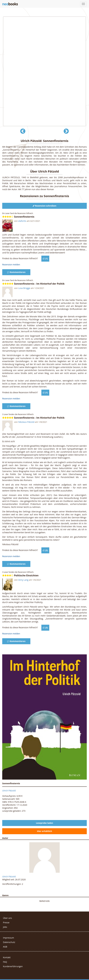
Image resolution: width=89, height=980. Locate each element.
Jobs (5, 927)
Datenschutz (9, 942)
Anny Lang (23, 580)
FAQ (5, 962)
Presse (6, 922)
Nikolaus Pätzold (26, 422)
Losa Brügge (24, 288)
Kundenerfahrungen (13, 966)
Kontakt (7, 957)
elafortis (22, 221)
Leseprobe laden (44, 823)
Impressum (8, 938)
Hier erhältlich (45, 831)
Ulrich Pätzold (9, 791)
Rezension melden (11, 265)
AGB (5, 947)
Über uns (7, 918)
